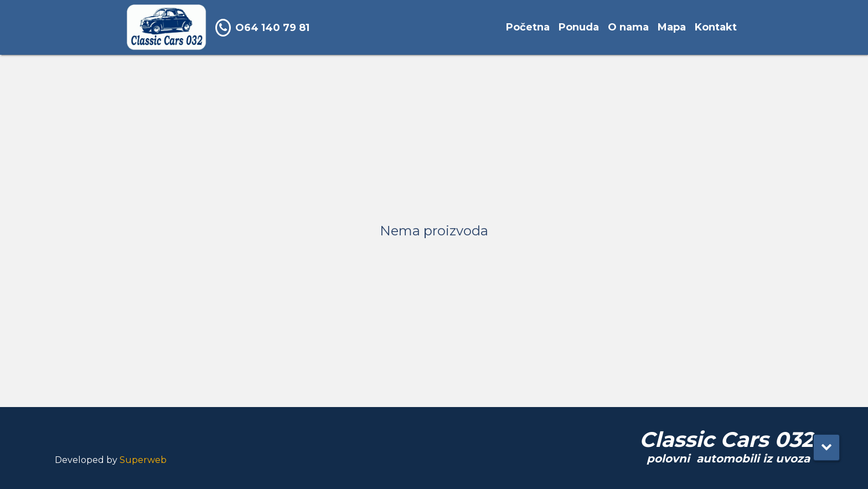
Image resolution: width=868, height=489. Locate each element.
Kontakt (716, 27)
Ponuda (579, 27)
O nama (628, 27)
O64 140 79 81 (262, 28)
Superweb (143, 460)
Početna (528, 27)
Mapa (672, 27)
